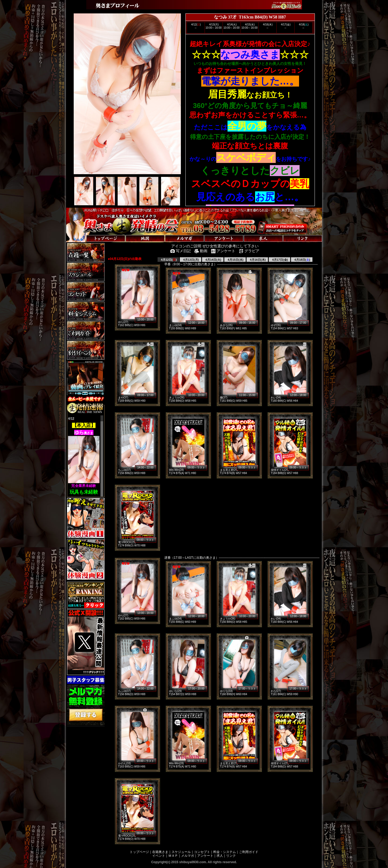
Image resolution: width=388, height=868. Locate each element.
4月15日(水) (235, 260)
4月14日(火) (213, 260)
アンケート (205, 856)
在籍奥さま (160, 852)
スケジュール (181, 852)
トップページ (139, 852)
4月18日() (302, 260)
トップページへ (83, 233)
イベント (159, 856)
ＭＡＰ (173, 856)
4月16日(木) (258, 260)
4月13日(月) (191, 260)
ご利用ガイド (249, 852)
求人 (220, 856)
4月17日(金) (280, 260)
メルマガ (188, 856)
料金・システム (225, 852)
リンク (231, 856)
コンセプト (202, 852)
